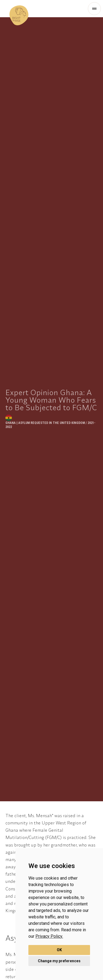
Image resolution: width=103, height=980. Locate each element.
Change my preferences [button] (59, 961)
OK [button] (59, 950)
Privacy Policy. (49, 936)
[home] (19, 9)
